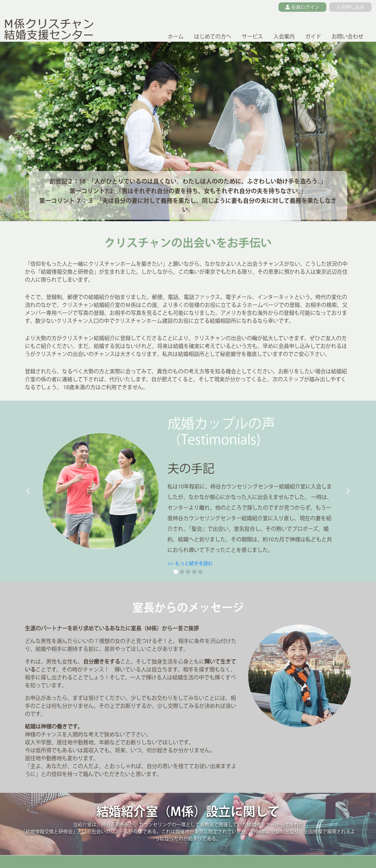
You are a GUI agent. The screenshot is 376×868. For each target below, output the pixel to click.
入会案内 (284, 36)
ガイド (313, 36)
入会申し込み (350, 7)
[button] (28, 491)
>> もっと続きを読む (190, 563)
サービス (252, 36)
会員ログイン (302, 7)
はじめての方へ (213, 36)
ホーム (176, 36)
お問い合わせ (348, 36)
